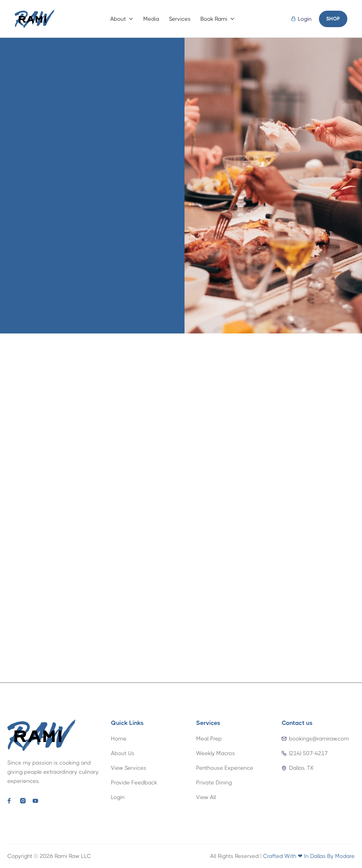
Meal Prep (209, 739)
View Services (129, 768)
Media (151, 19)
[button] (122, 19)
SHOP (333, 19)
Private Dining (214, 783)
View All (206, 797)
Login (118, 797)
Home (119, 739)
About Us (123, 753)
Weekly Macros (216, 753)
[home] (35, 19)
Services (180, 19)
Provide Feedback (134, 783)
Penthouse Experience (225, 768)
